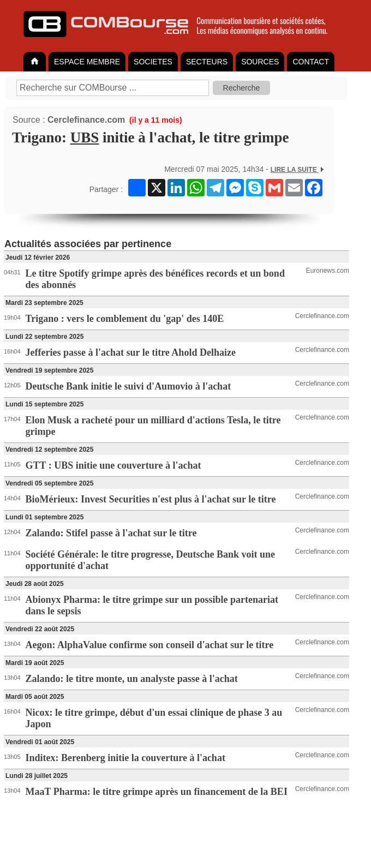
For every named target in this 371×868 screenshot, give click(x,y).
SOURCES (260, 62)
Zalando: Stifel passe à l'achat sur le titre (111, 533)
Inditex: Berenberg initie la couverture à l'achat (125, 758)
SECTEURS (207, 62)
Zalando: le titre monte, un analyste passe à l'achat (132, 679)
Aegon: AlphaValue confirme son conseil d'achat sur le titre (150, 645)
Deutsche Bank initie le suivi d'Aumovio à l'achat (128, 386)
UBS (85, 137)
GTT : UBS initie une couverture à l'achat (113, 465)
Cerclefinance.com (86, 120)
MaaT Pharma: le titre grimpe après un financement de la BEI (157, 792)
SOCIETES (153, 62)
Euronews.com (328, 271)
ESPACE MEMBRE (87, 62)
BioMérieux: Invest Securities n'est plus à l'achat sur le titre (151, 499)
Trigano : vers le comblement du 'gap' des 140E (125, 319)
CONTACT (311, 62)
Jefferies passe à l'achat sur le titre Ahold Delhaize (131, 352)
